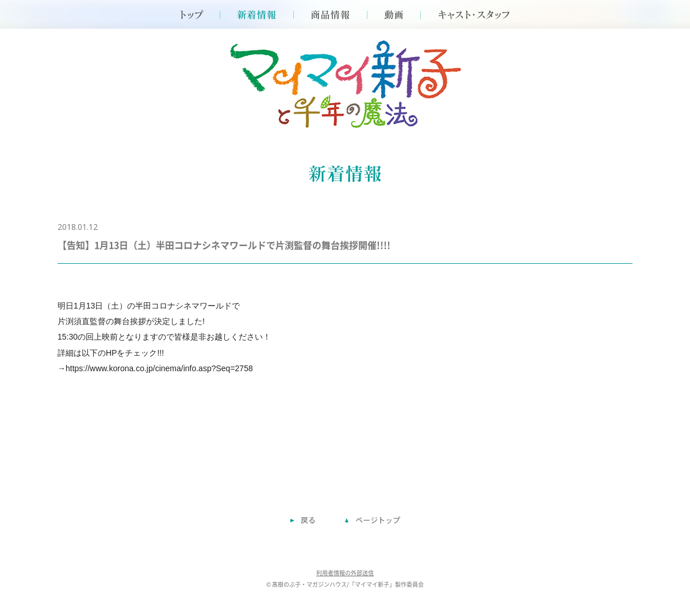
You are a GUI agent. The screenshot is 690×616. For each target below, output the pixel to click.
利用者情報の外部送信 (345, 573)
